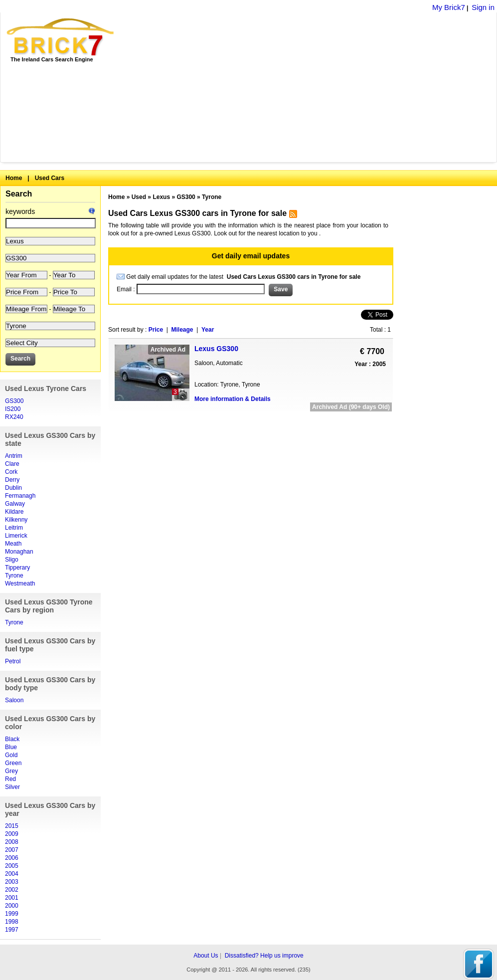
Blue (11, 747)
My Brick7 (449, 7)
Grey (11, 771)
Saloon (14, 700)
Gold (11, 755)
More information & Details (233, 399)
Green (13, 763)
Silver (12, 787)
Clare (12, 464)
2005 (12, 866)
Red (10, 779)
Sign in (483, 7)
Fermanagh (20, 496)
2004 (12, 874)
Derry (12, 480)
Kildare (14, 512)
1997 (12, 930)
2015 (12, 826)
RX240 (14, 417)
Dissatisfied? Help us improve (264, 956)
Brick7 (61, 37)
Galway (15, 504)
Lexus (161, 197)
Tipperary (17, 568)
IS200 (13, 409)
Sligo (12, 560)
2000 (12, 906)
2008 (12, 842)
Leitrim (14, 528)
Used (139, 197)
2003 (12, 882)
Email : (127, 289)
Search (19, 194)
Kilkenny (16, 520)
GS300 (14, 401)
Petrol (13, 661)
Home (14, 178)
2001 (12, 898)
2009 (12, 834)
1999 (12, 914)
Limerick (16, 536)
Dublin (13, 488)
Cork (11, 472)
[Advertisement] (275, 87)
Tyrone (14, 576)
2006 (12, 858)
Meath (13, 544)
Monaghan (19, 552)
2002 (12, 890)
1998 (12, 922)
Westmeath (20, 584)
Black (12, 739)
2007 (12, 850)
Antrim (14, 456)
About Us (206, 956)
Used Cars (50, 178)
